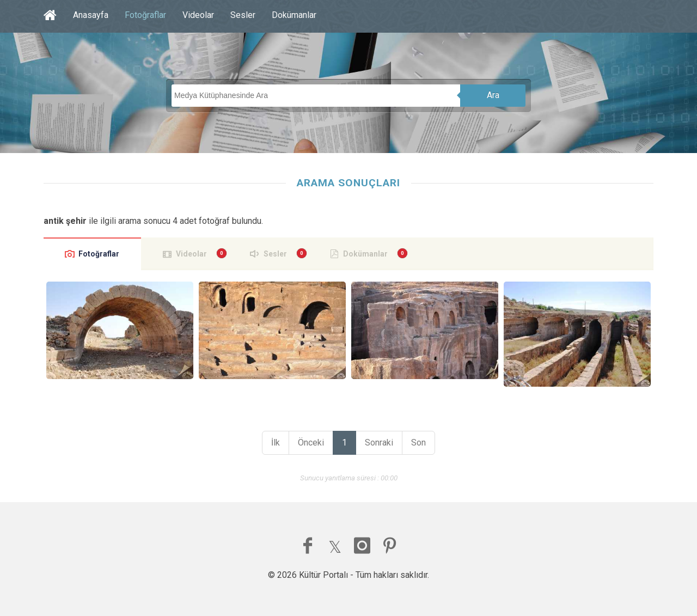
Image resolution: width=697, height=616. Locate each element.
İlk (276, 443)
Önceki (311, 443)
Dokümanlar (294, 15)
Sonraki (379, 443)
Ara (493, 95)
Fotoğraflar (145, 15)
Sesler (243, 15)
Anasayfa (91, 15)
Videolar (198, 15)
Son (418, 443)
